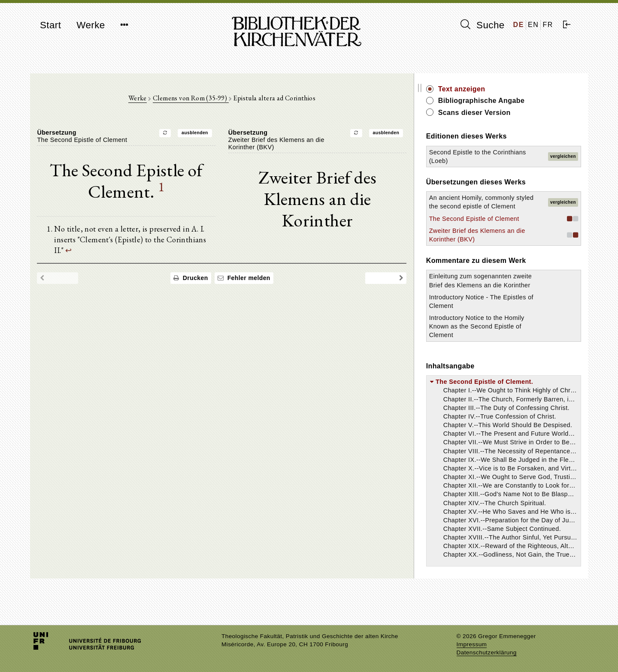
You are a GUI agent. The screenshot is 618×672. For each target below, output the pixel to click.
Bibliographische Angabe (516, 101)
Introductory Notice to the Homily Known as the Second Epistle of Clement (503, 353)
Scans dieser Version (509, 113)
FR (548, 25)
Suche (482, 25)
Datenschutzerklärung (487, 652)
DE (519, 25)
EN (533, 25)
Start (50, 25)
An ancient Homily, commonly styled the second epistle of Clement (502, 206)
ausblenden (212, 134)
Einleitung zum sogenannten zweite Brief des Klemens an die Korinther (505, 302)
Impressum (472, 644)
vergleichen (563, 156)
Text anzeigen (497, 89)
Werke (91, 25)
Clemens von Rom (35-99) (208, 99)
